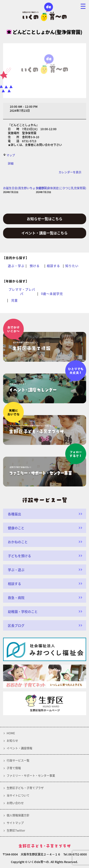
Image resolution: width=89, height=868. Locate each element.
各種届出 (14, 514)
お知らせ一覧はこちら (45, 219)
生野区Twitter (16, 830)
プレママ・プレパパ (22, 292)
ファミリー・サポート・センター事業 (31, 776)
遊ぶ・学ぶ (16, 266)
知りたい (72, 266)
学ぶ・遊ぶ (16, 570)
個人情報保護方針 (18, 815)
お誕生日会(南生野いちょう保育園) (25, 190)
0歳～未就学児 (52, 294)
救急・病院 (16, 597)
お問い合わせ (15, 803)
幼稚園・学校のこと (23, 611)
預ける (35, 266)
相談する (53, 266)
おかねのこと (18, 542)
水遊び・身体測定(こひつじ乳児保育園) (61, 190)
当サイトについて (18, 795)
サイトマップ (15, 823)
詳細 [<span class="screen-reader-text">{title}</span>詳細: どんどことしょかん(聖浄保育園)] (11, 163)
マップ (9, 155)
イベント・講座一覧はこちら (44, 233)
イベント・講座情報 (19, 748)
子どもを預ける (19, 556)
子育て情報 (14, 768)
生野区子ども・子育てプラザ (25, 788)
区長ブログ (16, 625)
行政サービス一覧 (18, 761)
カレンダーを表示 (70, 172)
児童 (14, 300)
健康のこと (16, 528)
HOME (11, 733)
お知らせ (12, 741)
